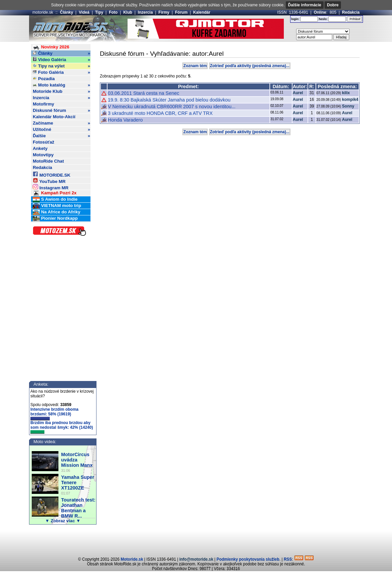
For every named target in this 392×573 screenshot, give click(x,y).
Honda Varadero (125, 120)
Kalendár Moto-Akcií (54, 117)
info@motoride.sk (196, 559)
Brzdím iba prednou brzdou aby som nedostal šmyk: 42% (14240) (62, 427)
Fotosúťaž (43, 142)
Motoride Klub (61, 91)
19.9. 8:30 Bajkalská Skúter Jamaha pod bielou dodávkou (169, 100)
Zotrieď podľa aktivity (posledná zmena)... (250, 66)
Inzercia (145, 12)
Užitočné (61, 130)
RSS (288, 559)
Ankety (40, 148)
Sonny (348, 106)
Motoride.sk (132, 559)
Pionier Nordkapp (55, 219)
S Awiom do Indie (55, 200)
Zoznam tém (195, 66)
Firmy (164, 12)
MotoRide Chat (48, 161)
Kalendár (202, 12)
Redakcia (351, 12)
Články (67, 12)
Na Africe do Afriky (56, 212)
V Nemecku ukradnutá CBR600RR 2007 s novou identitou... (172, 107)
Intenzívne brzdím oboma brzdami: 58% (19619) (54, 414)
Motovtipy (43, 155)
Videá (84, 12)
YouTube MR (49, 180)
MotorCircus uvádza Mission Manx (77, 460)
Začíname (61, 123)
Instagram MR (51, 187)
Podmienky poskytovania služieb (248, 559)
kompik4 (350, 100)
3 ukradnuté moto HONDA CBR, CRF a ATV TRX (160, 113)
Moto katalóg (61, 85)
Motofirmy (43, 104)
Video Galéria (61, 60)
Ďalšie (61, 136)
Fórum (181, 12)
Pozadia (44, 79)
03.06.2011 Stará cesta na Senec (144, 93)
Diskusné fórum (61, 111)
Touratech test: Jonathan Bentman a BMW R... (78, 508)
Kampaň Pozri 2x (55, 193)
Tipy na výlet (61, 66)
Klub (128, 12)
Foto (113, 12)
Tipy (99, 12)
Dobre (333, 5)
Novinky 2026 (51, 47)
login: (295, 19)
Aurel (298, 93)
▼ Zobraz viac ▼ (63, 521)
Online (320, 12)
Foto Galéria (61, 72)
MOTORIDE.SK (51, 174)
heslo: (323, 19)
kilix (346, 93)
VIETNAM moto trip (57, 206)
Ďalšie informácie (305, 5)
